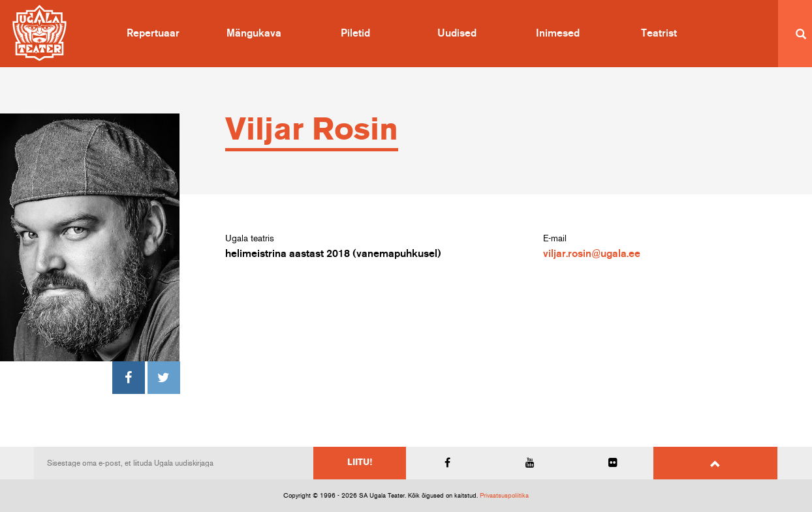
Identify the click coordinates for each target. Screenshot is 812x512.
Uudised (457, 33)
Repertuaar (153, 33)
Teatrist (659, 33)
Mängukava (254, 33)
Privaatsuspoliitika (504, 496)
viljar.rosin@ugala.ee (592, 254)
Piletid (355, 33)
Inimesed (558, 33)
